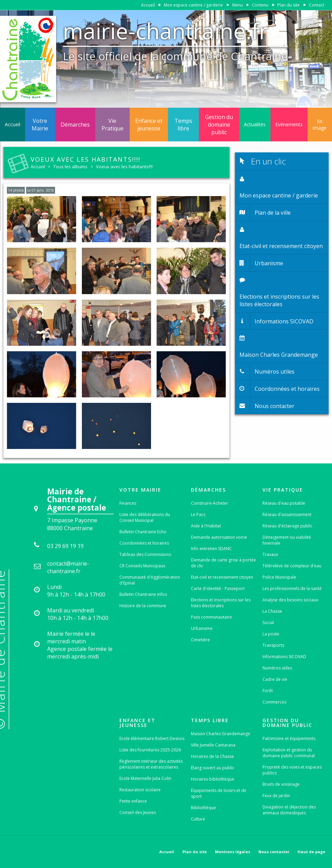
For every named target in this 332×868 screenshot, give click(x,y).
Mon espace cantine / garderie (193, 5)
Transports (273, 645)
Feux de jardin (276, 796)
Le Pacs (198, 515)
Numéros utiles (277, 668)
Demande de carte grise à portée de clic (223, 563)
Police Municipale (279, 577)
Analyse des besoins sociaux (290, 600)
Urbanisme (202, 628)
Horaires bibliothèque (213, 779)
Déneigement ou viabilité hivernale (287, 540)
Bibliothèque (204, 808)
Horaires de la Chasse (212, 756)
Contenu (260, 5)
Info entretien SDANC (211, 549)
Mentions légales (233, 852)
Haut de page (311, 852)
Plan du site (288, 5)
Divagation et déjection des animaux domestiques (289, 810)
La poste (271, 634)
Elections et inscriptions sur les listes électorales (221, 603)
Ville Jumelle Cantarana (213, 745)
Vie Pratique (113, 125)
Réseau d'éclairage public (287, 526)
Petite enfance (133, 801)
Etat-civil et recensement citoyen (222, 577)
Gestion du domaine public (219, 125)
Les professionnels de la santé (292, 588)
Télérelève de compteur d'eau (292, 566)
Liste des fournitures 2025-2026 (150, 750)
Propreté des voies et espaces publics (292, 770)
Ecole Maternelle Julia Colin (145, 778)
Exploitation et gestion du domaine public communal (289, 753)
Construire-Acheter (210, 503)
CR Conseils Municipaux (142, 566)
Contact (317, 5)
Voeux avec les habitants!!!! (124, 167)
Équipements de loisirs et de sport (219, 793)
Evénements (289, 124)
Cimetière (200, 640)
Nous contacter (274, 852)
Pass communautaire (211, 617)
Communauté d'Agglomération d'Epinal (150, 580)
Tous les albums (70, 167)
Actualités (255, 124)
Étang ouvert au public (213, 768)
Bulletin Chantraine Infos (143, 594)
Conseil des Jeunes (138, 812)
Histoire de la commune (143, 606)
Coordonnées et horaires (144, 543)
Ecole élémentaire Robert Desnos (152, 738)
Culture (198, 819)
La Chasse (272, 611)
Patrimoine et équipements (289, 738)
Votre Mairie (40, 125)
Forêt (268, 691)
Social (268, 623)
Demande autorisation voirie (219, 537)
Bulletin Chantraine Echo (143, 532)
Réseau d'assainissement (287, 515)
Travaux (270, 554)
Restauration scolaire (140, 790)
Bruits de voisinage (281, 784)
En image (320, 125)
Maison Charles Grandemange (221, 734)
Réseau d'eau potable (284, 503)
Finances (128, 503)
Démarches (75, 125)
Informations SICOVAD (284, 657)
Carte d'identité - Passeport (218, 588)
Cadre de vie (275, 679)
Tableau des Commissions (145, 554)
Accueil (148, 5)
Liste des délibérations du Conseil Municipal (145, 517)
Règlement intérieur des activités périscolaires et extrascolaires (151, 764)
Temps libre (183, 125)
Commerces (274, 702)
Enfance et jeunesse (149, 125)
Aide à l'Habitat (206, 526)
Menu (238, 5)
